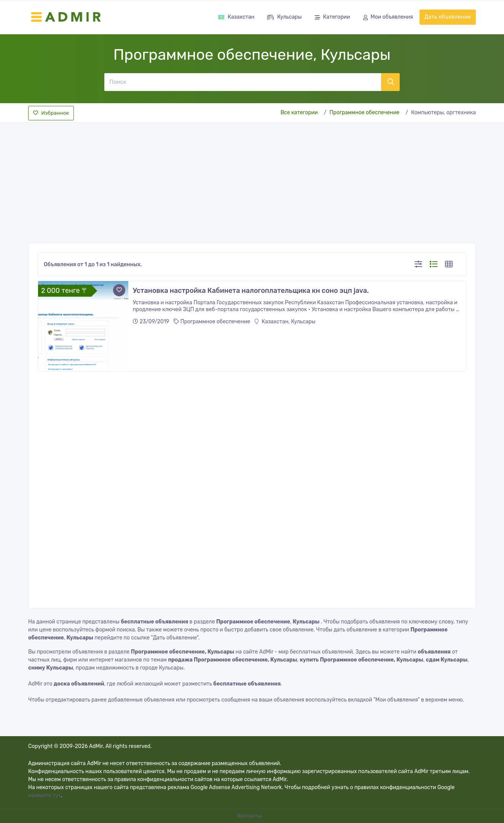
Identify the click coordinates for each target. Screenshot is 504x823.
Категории (333, 18)
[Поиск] (242, 82)
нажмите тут (45, 795)
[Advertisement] (252, 181)
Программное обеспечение (365, 113)
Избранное (51, 113)
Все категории (299, 113)
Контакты (250, 816)
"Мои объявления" (397, 700)
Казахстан (236, 17)
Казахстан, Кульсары (285, 322)
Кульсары (284, 18)
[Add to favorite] (119, 290)
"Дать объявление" (174, 638)
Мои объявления (388, 18)
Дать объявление (448, 17)
